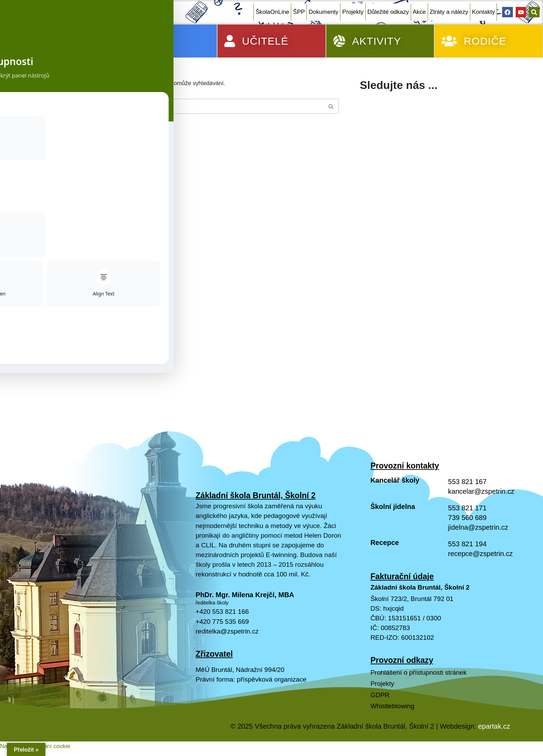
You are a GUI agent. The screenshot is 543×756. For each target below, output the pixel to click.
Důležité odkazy (388, 12)
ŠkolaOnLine (272, 12)
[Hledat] (179, 107)
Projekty (353, 12)
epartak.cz (494, 740)
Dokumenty (323, 12)
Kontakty (483, 12)
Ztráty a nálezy (449, 12)
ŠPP (299, 12)
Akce (419, 12)
